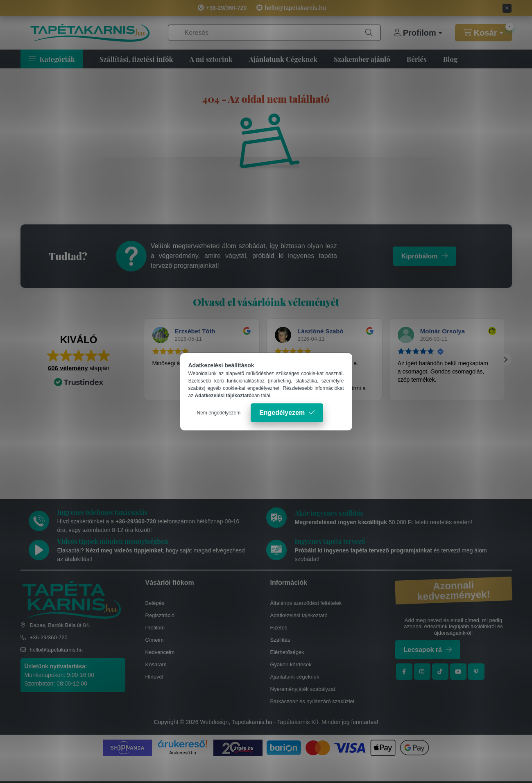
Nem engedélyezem (219, 413)
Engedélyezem (282, 413)
